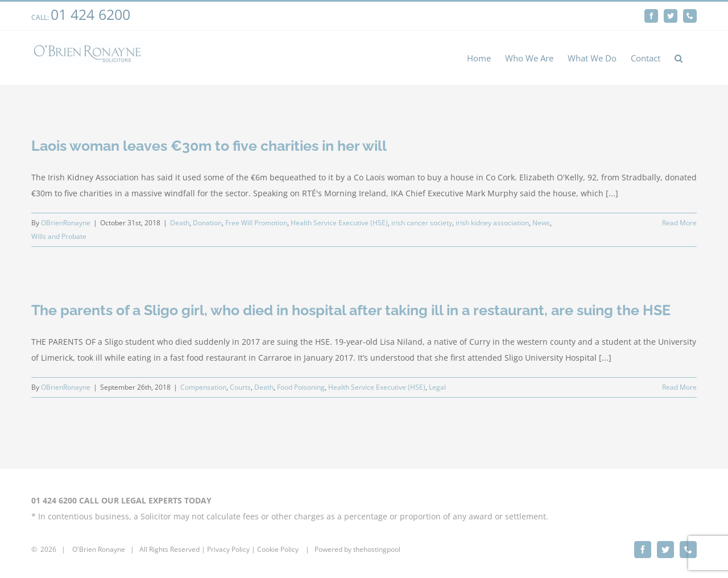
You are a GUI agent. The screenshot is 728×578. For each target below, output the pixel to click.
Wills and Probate (59, 236)
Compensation (203, 387)
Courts (240, 387)
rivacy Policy (230, 549)
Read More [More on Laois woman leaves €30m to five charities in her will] (679, 223)
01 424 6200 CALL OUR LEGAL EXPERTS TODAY (121, 500)
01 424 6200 (90, 14)
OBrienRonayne (66, 223)
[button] (679, 58)
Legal (437, 387)
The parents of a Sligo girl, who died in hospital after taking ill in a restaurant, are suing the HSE (351, 310)
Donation (207, 223)
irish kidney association (492, 223)
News (541, 223)
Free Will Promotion (256, 223)
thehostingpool (377, 549)
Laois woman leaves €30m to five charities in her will (209, 146)
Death (180, 223)
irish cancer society (422, 223)
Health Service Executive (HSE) (339, 223)
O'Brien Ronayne (99, 549)
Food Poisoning (301, 387)
